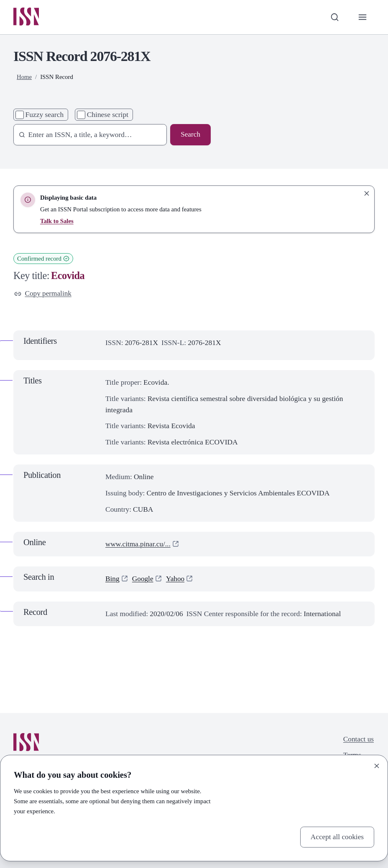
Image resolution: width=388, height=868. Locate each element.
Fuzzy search (45, 115)
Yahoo (176, 579)
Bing (112, 579)
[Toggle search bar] (334, 17)
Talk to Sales (57, 221)
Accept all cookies (337, 837)
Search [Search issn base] (190, 135)
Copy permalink (43, 294)
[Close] (377, 766)
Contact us (358, 739)
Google (143, 579)
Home (24, 77)
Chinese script (108, 115)
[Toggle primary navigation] (362, 17)
